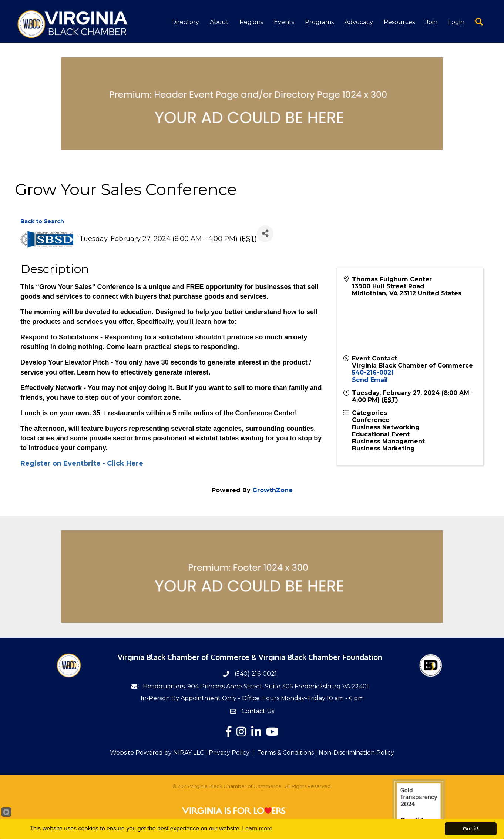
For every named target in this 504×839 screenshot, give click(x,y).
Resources (399, 22)
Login (456, 22)
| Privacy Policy (227, 753)
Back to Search (42, 221)
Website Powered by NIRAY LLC (157, 753)
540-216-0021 (373, 372)
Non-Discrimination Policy (356, 753)
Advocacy (359, 22)
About (219, 22)
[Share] (265, 234)
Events (284, 22)
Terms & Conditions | (287, 753)
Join (431, 22)
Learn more (257, 828)
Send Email (370, 380)
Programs (319, 22)
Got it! (471, 829)
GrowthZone (273, 490)
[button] (474, 21)
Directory (185, 22)
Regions (251, 22)
